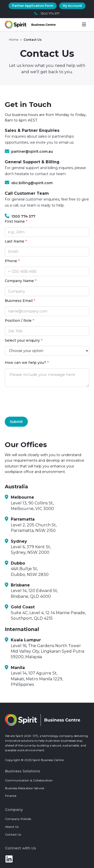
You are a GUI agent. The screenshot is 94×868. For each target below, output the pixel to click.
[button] (86, 25)
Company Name (21, 281)
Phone (12, 261)
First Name (16, 222)
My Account (72, 6)
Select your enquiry (24, 341)
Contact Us (13, 834)
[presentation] (43, 402)
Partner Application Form (33, 6)
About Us (12, 827)
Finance (11, 796)
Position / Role (19, 321)
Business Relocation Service (25, 788)
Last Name (16, 241)
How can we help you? (27, 363)
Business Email (20, 301)
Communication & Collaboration (29, 780)
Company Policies (18, 819)
